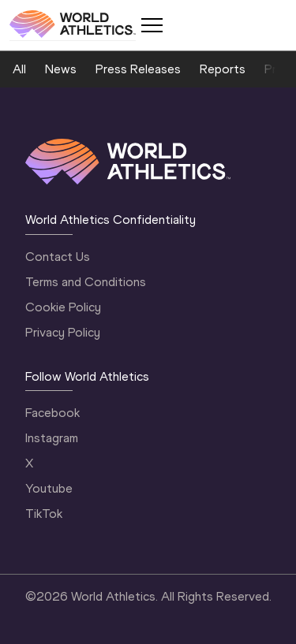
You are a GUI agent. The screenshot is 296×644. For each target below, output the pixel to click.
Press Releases (138, 69)
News (61, 69)
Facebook (52, 413)
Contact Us (58, 257)
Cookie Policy (63, 307)
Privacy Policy (63, 332)
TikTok (44, 514)
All (19, 69)
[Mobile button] (152, 25)
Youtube (49, 488)
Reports (223, 69)
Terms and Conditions (86, 282)
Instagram (52, 438)
